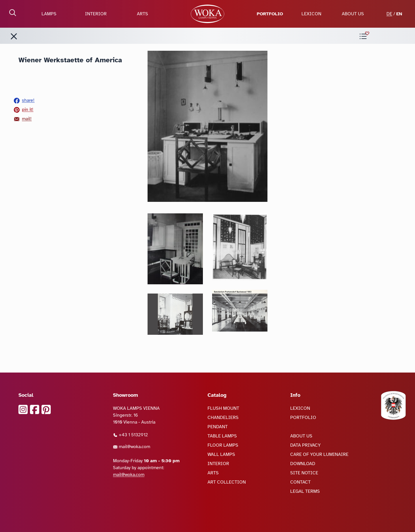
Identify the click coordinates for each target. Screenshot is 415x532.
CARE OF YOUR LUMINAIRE (319, 454)
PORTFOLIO (270, 14)
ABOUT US (353, 14)
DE (389, 14)
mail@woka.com (132, 447)
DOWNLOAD (303, 464)
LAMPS (49, 14)
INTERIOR (96, 14)
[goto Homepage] (207, 14)
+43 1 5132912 (130, 435)
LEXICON (311, 14)
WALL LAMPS (221, 454)
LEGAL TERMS (305, 491)
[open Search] (13, 13)
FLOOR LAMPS (223, 445)
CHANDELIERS (223, 418)
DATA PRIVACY (305, 445)
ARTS (143, 14)
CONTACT (300, 482)
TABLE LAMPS (222, 436)
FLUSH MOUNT (223, 408)
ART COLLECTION (227, 482)
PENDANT (218, 427)
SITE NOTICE (304, 473)
